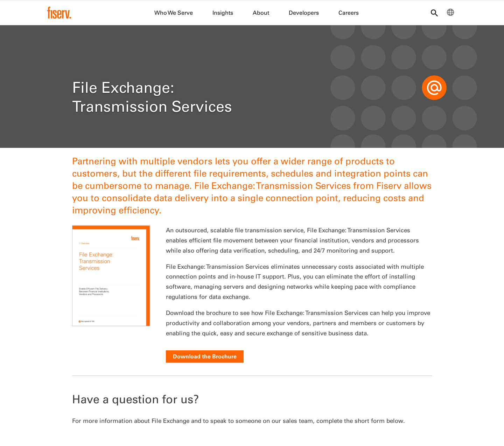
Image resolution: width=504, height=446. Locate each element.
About (261, 13)
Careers (349, 13)
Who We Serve (174, 13)
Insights (223, 13)
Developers (304, 13)
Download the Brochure (205, 356)
